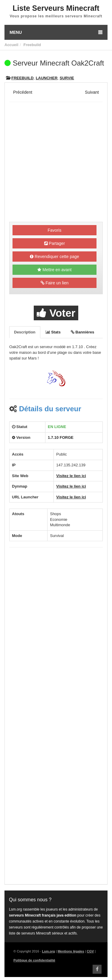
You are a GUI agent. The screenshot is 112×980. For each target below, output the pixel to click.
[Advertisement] (56, 163)
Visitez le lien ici (71, 476)
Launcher (47, 78)
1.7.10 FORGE (61, 437)
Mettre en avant (54, 270)
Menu (56, 32)
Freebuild (32, 45)
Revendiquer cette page (55, 257)
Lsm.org (49, 951)
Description (25, 332)
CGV (90, 951)
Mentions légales (71, 951)
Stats (53, 332)
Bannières (82, 332)
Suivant (92, 92)
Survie (67, 78)
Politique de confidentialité (34, 960)
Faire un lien (55, 283)
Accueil (11, 45)
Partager (55, 243)
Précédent (23, 92)
